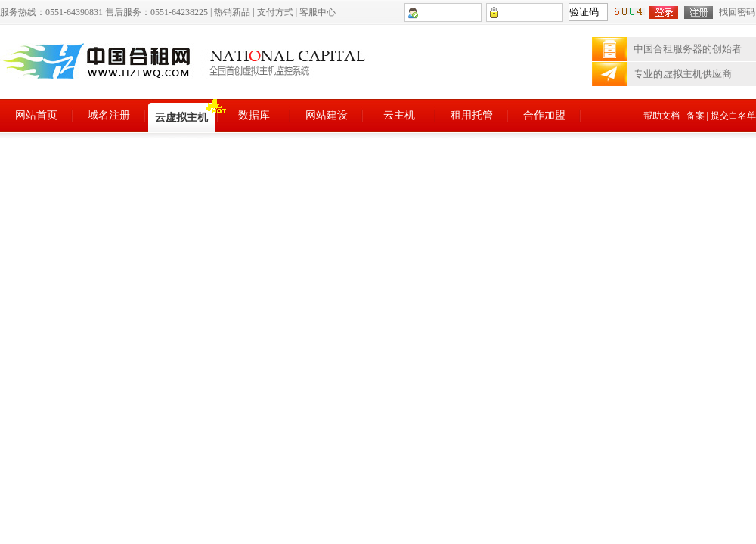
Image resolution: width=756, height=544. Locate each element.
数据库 (254, 115)
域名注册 (109, 115)
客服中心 (318, 12)
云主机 (399, 115)
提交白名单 (733, 116)
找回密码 (737, 12)
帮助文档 (661, 116)
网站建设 (327, 115)
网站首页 (36, 115)
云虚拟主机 (181, 117)
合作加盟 (544, 115)
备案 (696, 116)
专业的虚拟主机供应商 (683, 74)
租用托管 (472, 115)
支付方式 (275, 12)
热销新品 (232, 12)
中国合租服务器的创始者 (688, 49)
